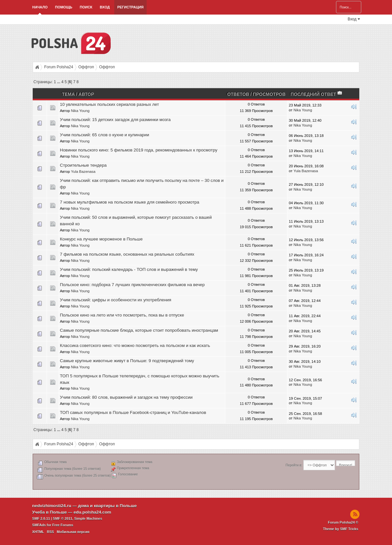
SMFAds (39, 525)
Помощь (64, 7)
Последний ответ (316, 94)
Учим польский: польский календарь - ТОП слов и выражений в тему (129, 269)
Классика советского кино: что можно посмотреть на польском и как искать (135, 345)
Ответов (238, 94)
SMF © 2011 (62, 518)
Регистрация (130, 7)
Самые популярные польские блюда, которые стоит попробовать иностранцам (139, 330)
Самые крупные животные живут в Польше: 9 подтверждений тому (127, 361)
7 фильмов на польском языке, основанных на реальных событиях (127, 254)
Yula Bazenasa (83, 172)
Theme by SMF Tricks (341, 529)
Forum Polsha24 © (343, 522)
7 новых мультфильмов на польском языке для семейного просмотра (129, 202)
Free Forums (63, 525)
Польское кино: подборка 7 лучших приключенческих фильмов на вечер (132, 285)
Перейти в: (294, 465)
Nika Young (80, 111)
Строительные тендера (83, 165)
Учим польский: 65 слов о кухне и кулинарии (105, 135)
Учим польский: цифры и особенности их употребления (116, 300)
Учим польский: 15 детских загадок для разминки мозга (115, 120)
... (59, 82)
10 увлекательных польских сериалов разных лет (109, 104)
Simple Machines (88, 518)
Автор (86, 94)
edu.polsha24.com (92, 512)
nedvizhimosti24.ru (52, 506)
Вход (105, 7)
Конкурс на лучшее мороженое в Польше (101, 239)
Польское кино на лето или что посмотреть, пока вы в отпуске (122, 315)
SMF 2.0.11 (41, 518)
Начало (40, 7)
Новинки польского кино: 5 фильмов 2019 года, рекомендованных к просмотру (139, 150)
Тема (68, 94)
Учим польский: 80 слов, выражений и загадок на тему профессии (126, 397)
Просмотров (269, 94)
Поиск (86, 7)
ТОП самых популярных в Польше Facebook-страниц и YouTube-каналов (133, 412)
